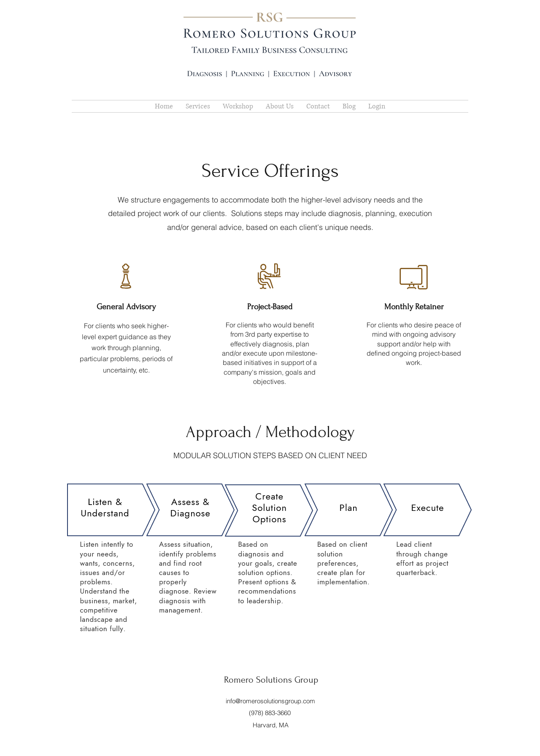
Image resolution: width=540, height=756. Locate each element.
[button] (280, 106)
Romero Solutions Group (271, 680)
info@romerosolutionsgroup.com (270, 701)
